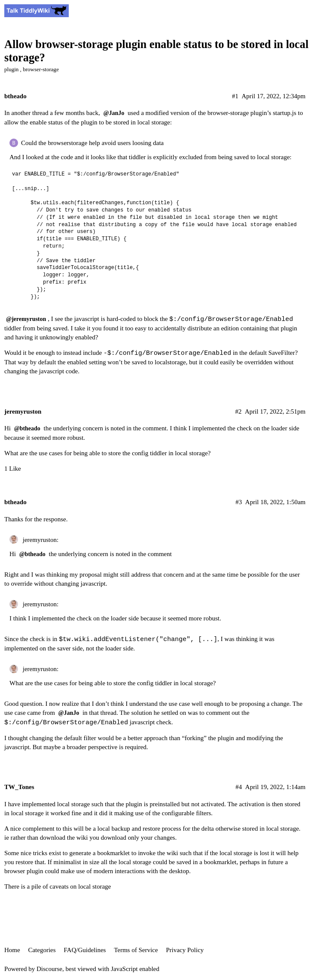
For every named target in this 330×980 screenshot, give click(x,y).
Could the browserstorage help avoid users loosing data (92, 143)
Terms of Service (136, 950)
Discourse (49, 969)
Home (12, 950)
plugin (11, 69)
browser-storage (41, 69)
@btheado (27, 428)
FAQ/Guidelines (85, 950)
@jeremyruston (26, 319)
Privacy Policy (185, 950)
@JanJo (114, 113)
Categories (42, 950)
